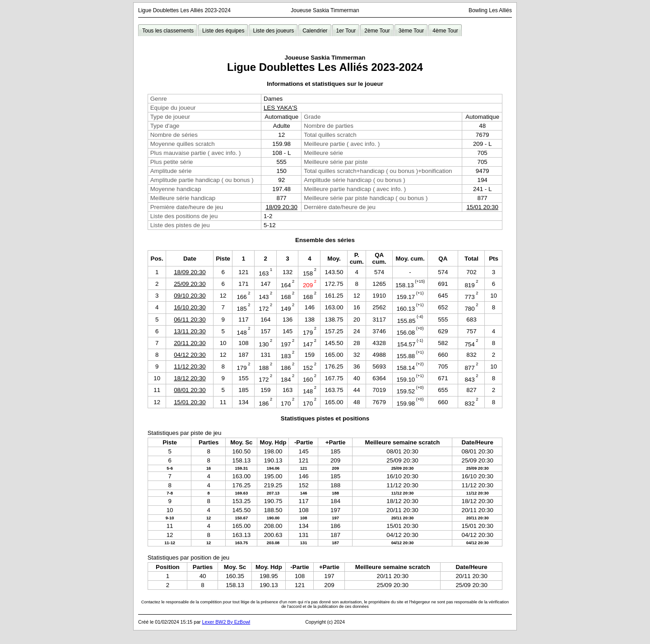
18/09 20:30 (281, 207)
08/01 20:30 (190, 390)
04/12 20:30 (190, 355)
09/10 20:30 (190, 296)
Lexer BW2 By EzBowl (226, 622)
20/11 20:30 (190, 343)
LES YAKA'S (281, 108)
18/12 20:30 (190, 378)
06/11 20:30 (190, 320)
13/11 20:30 (190, 331)
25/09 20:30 (190, 284)
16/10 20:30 (190, 307)
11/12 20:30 (190, 366)
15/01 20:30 (482, 207)
